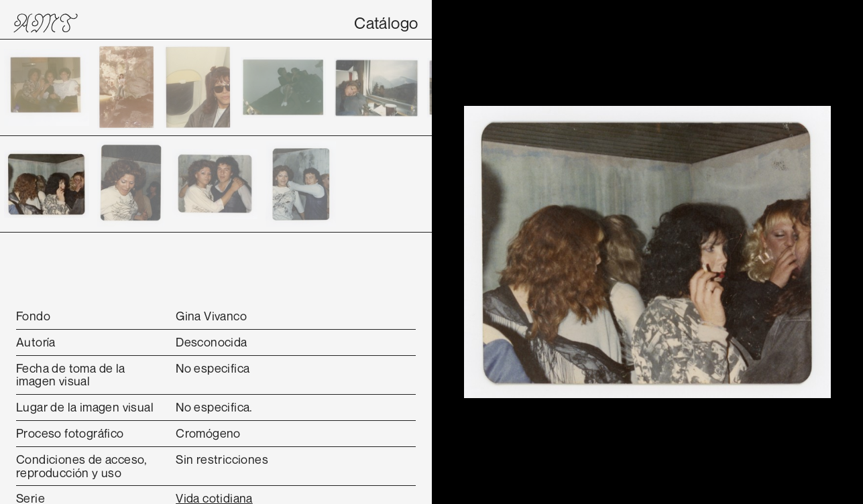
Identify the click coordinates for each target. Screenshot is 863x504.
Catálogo (386, 23)
